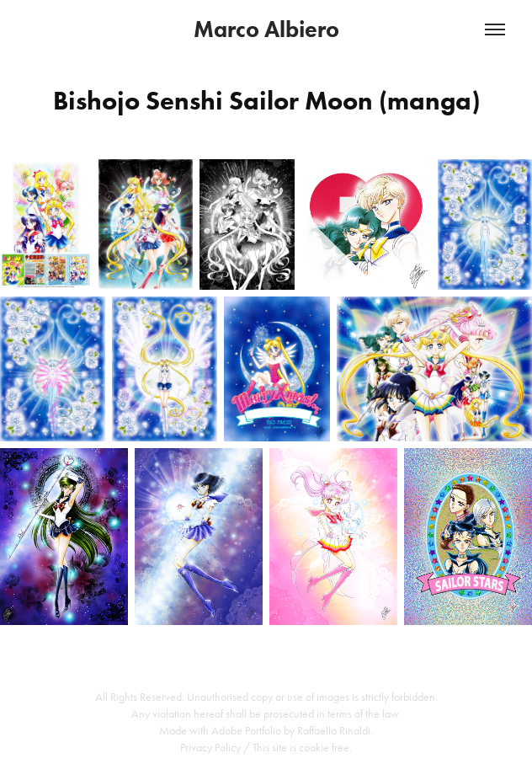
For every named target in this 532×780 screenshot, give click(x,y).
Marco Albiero (266, 29)
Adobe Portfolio (246, 731)
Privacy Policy (210, 748)
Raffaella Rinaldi (334, 731)
